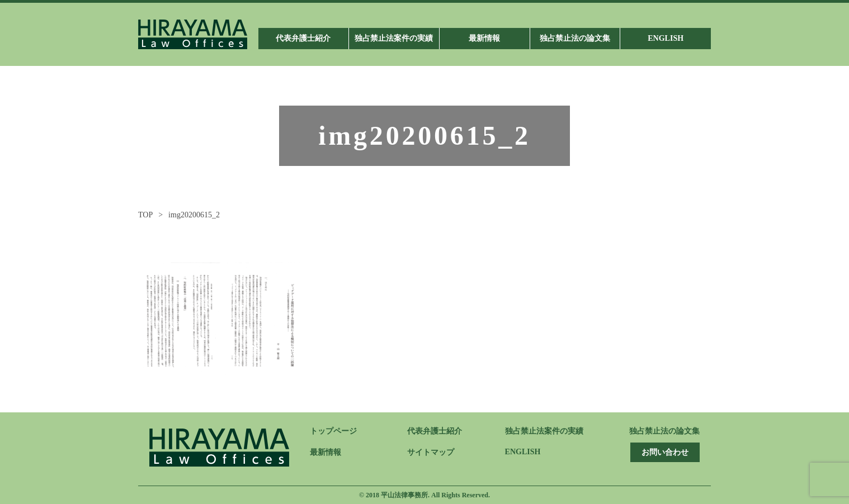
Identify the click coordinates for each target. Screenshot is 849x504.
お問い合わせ (665, 452)
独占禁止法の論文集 (664, 431)
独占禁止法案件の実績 (544, 431)
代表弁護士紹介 (435, 431)
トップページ (333, 431)
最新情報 (326, 452)
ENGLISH (523, 452)
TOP (145, 215)
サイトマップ (431, 452)
